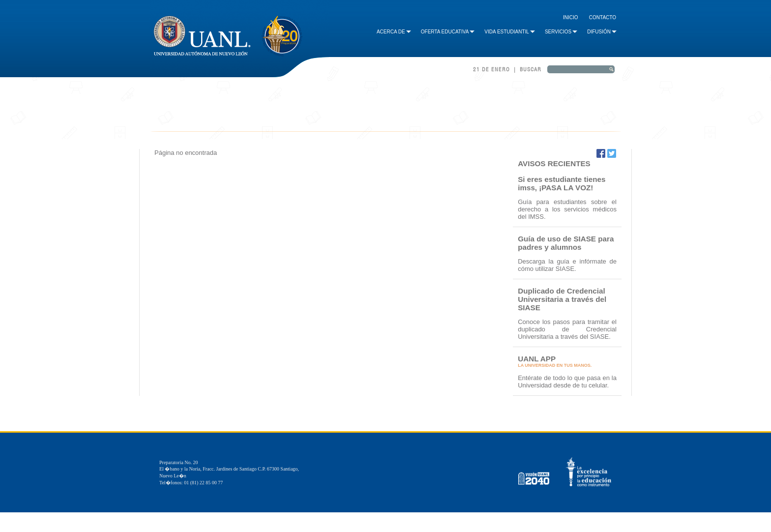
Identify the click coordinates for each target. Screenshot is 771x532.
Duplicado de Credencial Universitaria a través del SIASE (562, 299)
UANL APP (537, 359)
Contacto (603, 17)
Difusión (602, 32)
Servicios (561, 32)
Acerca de (394, 32)
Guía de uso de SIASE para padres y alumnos (566, 243)
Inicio (571, 17)
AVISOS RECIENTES (554, 163)
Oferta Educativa (448, 32)
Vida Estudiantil (510, 32)
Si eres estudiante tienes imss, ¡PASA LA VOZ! (562, 183)
